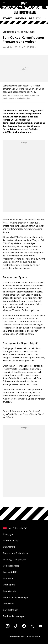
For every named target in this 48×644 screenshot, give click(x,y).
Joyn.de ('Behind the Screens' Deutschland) (23, 414)
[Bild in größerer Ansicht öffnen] (24, 69)
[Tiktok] (16, 626)
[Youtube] (40, 626)
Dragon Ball (9, 220)
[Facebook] (24, 626)
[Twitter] (32, 626)
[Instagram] (8, 626)
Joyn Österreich (15, 528)
